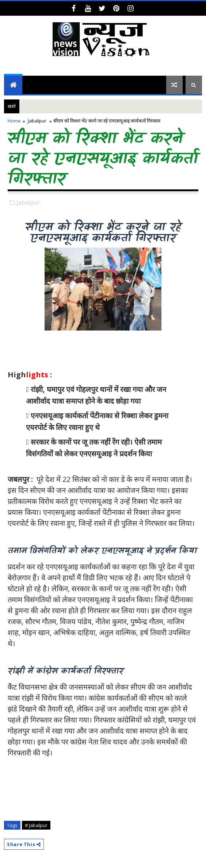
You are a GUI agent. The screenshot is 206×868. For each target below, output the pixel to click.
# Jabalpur (36, 825)
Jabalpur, (29, 203)
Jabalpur (37, 121)
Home (14, 121)
